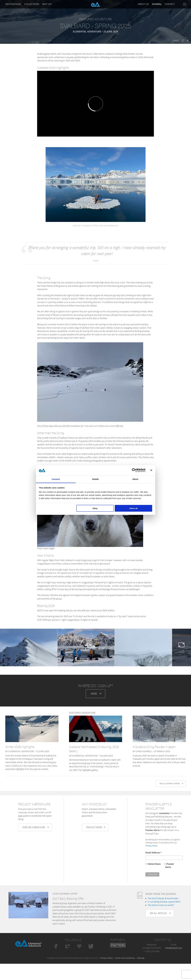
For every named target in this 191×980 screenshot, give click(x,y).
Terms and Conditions (125, 958)
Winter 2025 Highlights (20, 747)
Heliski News (154, 864)
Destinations (13, 4)
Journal (157, 4)
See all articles (160, 913)
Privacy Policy (107, 958)
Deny (95, 508)
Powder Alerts (170, 866)
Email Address (153, 853)
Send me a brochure (36, 827)
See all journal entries (171, 783)
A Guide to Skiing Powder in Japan (154, 747)
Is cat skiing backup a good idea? (164, 902)
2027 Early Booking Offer (68, 898)
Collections (32, 4)
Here (96, 694)
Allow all (134, 508)
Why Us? (47, 4)
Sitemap (141, 958)
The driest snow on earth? (161, 905)
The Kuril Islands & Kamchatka (163, 898)
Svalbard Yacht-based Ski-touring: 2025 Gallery (94, 749)
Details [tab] (96, 479)
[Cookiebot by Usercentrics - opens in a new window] (134, 470)
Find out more (96, 827)
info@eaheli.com (174, 948)
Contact (170, 4)
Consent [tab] (56, 479)
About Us (143, 4)
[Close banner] (151, 470)
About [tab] (135, 479)
